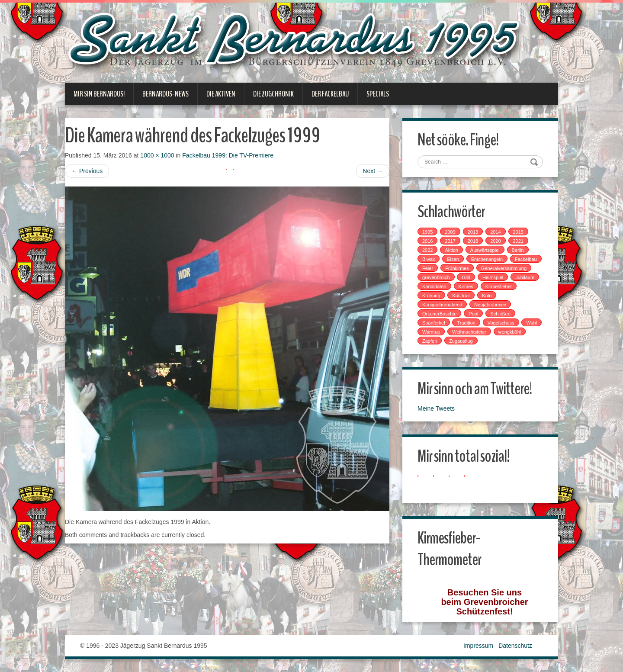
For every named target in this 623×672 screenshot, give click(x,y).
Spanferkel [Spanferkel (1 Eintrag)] (434, 323)
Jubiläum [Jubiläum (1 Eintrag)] (525, 277)
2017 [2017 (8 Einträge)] (450, 241)
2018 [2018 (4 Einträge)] (473, 241)
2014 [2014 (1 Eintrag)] (495, 232)
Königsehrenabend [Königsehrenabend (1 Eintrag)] (442, 305)
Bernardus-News (165, 94)
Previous (87, 171)
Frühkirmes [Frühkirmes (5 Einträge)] (457, 268)
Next (373, 171)
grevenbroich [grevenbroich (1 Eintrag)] (436, 277)
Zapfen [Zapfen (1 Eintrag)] (430, 341)
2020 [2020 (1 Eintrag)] (495, 241)
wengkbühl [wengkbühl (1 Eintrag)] (510, 332)
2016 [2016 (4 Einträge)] (427, 241)
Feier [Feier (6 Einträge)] (428, 268)
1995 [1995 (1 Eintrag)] (427, 232)
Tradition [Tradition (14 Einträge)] (466, 323)
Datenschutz (515, 646)
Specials (378, 94)
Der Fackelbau (330, 94)
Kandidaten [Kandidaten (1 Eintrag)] (434, 286)
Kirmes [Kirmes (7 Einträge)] (466, 286)
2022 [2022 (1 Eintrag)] (427, 250)
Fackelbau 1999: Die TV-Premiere (228, 155)
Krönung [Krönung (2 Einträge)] (431, 296)
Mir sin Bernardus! (99, 94)
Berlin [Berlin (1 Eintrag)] (518, 250)
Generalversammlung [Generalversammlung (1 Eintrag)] (504, 268)
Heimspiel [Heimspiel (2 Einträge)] (493, 277)
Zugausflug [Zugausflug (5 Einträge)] (461, 341)
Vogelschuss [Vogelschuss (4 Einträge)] (501, 323)
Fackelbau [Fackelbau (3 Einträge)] (526, 259)
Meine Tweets (436, 408)
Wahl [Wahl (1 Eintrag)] (531, 323)
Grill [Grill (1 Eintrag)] (466, 277)
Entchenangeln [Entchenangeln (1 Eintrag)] (487, 259)
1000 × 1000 (157, 155)
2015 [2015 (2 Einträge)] (518, 232)
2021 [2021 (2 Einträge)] (518, 241)
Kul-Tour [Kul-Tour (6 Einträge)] (461, 296)
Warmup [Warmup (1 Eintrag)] (431, 332)
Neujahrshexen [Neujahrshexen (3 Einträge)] (490, 305)
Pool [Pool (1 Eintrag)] (473, 314)
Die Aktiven (221, 94)
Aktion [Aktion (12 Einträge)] (451, 250)
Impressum (478, 646)
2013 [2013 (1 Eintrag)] (473, 232)
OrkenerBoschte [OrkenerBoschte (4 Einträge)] (439, 314)
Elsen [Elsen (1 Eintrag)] (453, 259)
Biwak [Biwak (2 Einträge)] (429, 259)
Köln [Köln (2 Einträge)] (487, 296)
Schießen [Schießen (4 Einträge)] (500, 314)
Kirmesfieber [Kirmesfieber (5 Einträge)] (499, 286)
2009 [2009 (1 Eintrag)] (450, 232)
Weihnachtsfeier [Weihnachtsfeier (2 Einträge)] (469, 332)
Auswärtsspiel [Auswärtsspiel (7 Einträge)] (485, 250)
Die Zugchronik (273, 94)
